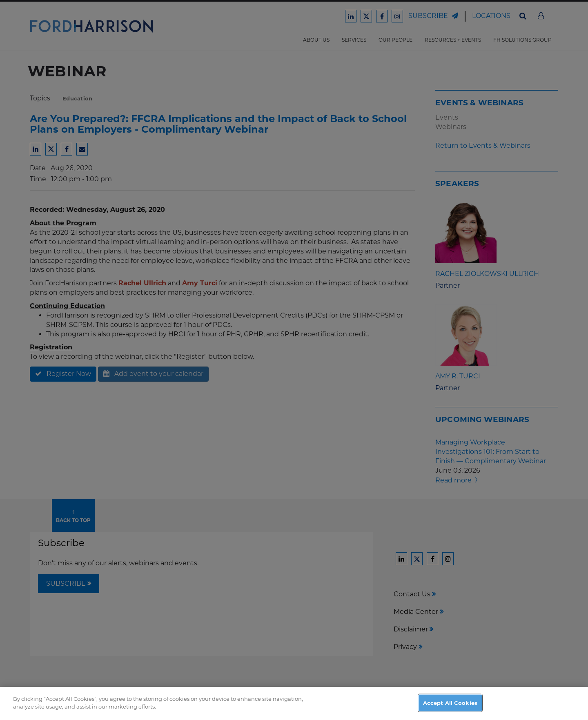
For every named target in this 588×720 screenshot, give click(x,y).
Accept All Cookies (450, 711)
